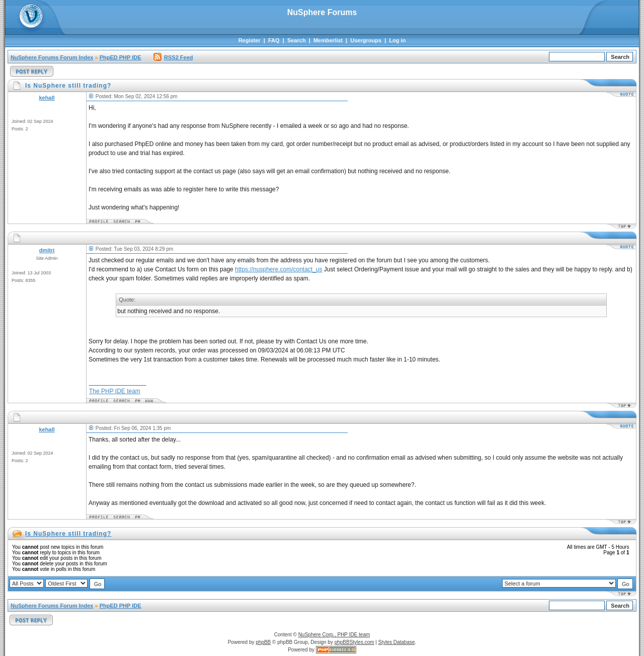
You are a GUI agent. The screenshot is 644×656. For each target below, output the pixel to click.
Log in (397, 40)
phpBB (263, 642)
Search (297, 40)
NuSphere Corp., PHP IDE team (334, 635)
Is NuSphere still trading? (68, 534)
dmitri (47, 250)
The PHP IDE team (115, 391)
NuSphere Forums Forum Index (52, 57)
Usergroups (366, 40)
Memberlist (328, 40)
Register (250, 40)
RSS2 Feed (173, 57)
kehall (47, 98)
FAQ (274, 40)
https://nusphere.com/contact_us (278, 269)
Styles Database (397, 642)
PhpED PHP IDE (120, 57)
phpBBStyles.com (354, 642)
